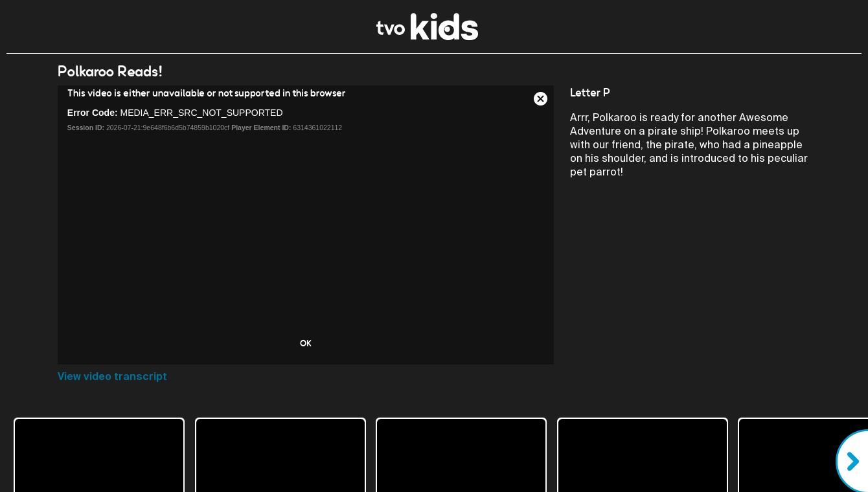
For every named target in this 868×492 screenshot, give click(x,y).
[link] (427, 37)
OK (306, 343)
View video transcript (112, 376)
